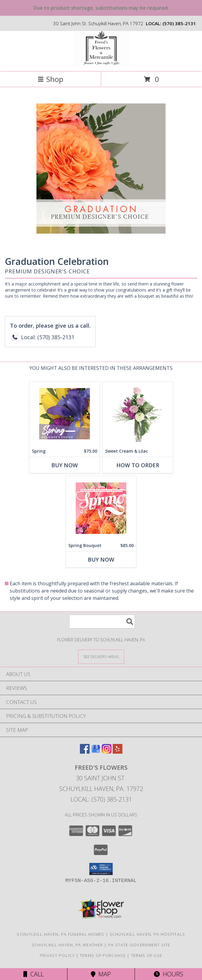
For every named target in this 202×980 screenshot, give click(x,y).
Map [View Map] (101, 974)
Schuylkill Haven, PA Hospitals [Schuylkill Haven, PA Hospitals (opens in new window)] (147, 934)
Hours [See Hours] (168, 974)
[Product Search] (102, 622)
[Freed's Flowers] (101, 63)
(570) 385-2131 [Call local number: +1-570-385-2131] (179, 23)
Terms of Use (147, 955)
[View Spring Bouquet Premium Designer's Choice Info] (101, 508)
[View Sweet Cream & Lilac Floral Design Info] (138, 414)
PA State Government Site (139, 945)
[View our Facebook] (85, 752)
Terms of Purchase (103, 955)
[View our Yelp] (118, 752)
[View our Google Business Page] (96, 752)
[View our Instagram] (107, 752)
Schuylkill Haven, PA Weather (67, 945)
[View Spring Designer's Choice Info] (65, 414)
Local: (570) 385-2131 (101, 799)
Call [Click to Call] (34, 974)
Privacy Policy (57, 955)
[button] (101, 869)
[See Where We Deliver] (101, 656)
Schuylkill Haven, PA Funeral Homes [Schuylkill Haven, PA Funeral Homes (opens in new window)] (60, 934)
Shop (50, 79)
